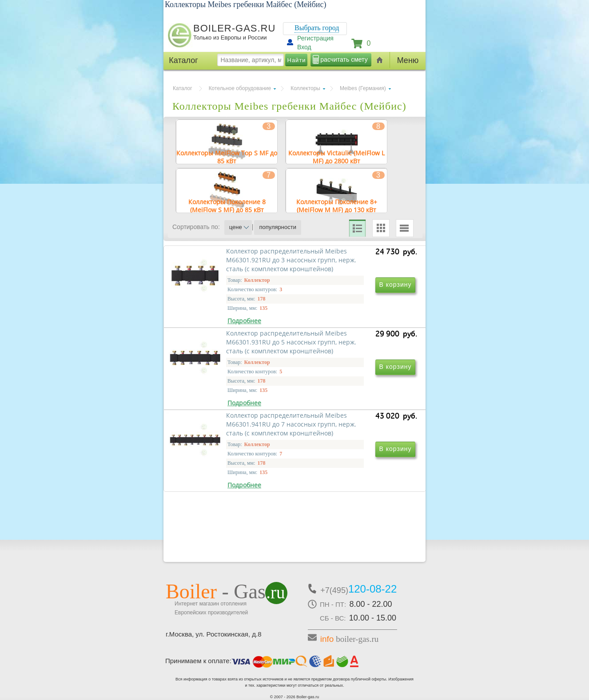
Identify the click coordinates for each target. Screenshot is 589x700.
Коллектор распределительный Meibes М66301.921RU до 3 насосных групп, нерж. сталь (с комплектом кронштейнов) (233, 355)
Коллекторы (305, 88)
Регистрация (315, 38)
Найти (297, 60)
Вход (304, 47)
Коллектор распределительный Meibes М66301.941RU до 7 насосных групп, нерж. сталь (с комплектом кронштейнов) (233, 483)
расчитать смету (344, 59)
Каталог (183, 88)
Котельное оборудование (240, 88)
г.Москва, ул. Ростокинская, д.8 (214, 634)
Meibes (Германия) (363, 88)
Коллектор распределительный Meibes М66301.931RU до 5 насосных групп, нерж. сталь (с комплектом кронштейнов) (354, 355)
